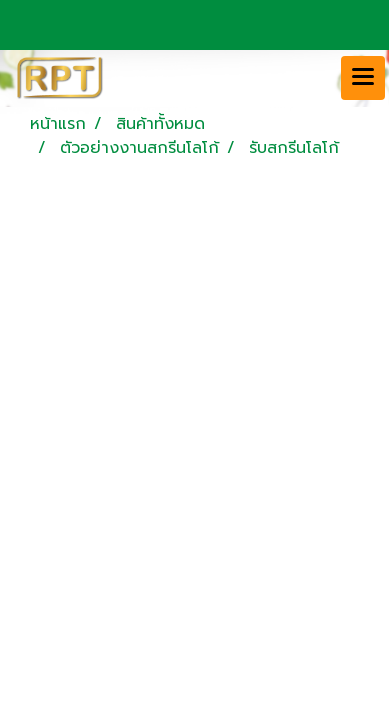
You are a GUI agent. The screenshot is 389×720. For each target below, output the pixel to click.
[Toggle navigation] (363, 78)
